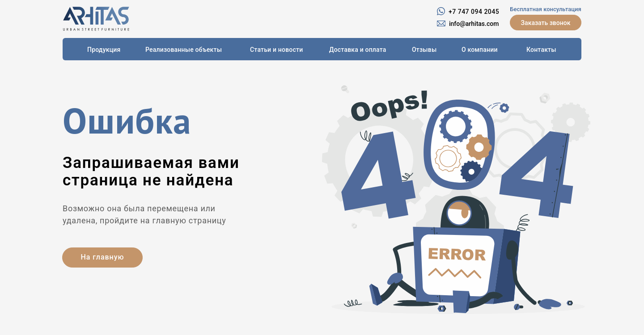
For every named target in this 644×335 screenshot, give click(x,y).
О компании (480, 50)
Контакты (541, 50)
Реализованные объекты (184, 50)
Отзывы (424, 50)
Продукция (104, 50)
